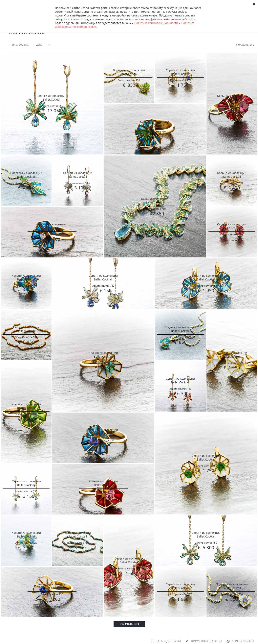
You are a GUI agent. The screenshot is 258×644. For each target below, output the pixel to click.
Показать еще (129, 624)
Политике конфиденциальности (156, 23)
